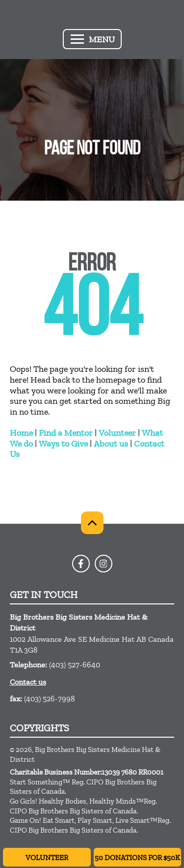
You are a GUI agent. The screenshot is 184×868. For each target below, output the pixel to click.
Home (21, 433)
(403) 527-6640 (75, 665)
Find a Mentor (66, 433)
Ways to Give (63, 444)
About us (111, 444)
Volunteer (117, 433)
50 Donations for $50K (137, 858)
